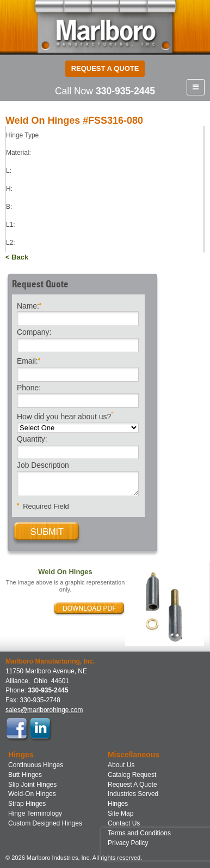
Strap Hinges (27, 804)
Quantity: (32, 439)
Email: (29, 360)
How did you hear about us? (65, 416)
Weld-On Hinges (32, 794)
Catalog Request (132, 775)
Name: (29, 305)
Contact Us (124, 823)
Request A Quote (132, 785)
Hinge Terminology (35, 813)
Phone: (29, 388)
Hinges (118, 804)
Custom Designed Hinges (45, 823)
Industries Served (133, 794)
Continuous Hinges (36, 765)
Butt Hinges (25, 775)
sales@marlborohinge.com (44, 710)
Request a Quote (105, 68)
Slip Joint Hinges (32, 785)
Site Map (121, 813)
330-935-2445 (125, 91)
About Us (121, 765)
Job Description (43, 466)
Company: (34, 333)
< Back (17, 257)
